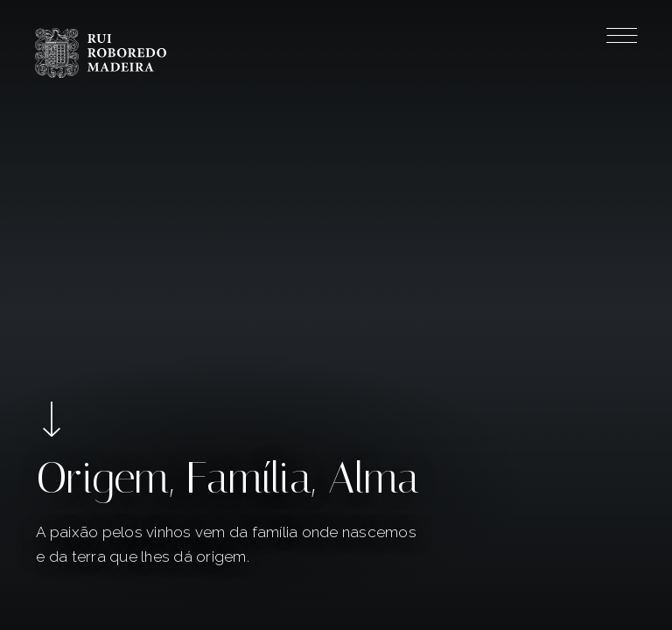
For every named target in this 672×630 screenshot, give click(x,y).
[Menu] (622, 38)
